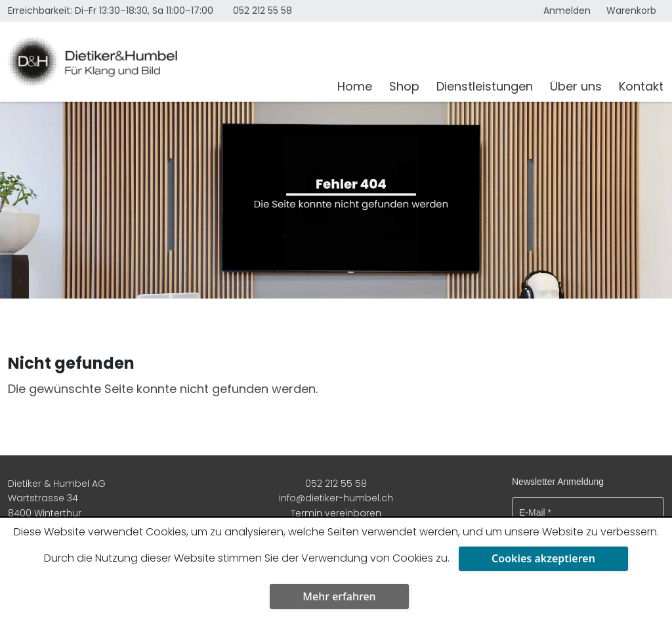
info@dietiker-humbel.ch (336, 498)
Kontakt (641, 86)
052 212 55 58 (262, 10)
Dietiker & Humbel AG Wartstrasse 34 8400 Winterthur (57, 498)
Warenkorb (631, 10)
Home (355, 86)
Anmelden (567, 10)
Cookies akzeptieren (543, 558)
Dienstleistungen (485, 86)
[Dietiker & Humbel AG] (164, 62)
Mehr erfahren (339, 596)
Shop (404, 86)
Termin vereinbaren (336, 513)
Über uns (576, 86)
